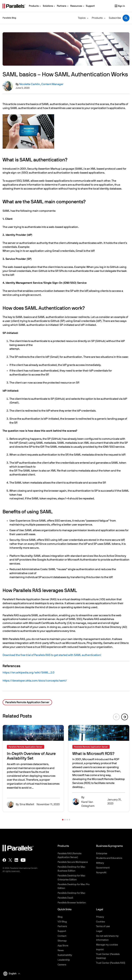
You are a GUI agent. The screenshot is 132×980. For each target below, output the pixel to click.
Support (62, 931)
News (61, 950)
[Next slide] (125, 717)
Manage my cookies (107, 945)
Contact (62, 936)
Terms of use (103, 926)
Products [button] (97, 18)
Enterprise (102, 854)
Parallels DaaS (65, 898)
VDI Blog (62, 922)
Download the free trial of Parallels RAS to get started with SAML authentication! (52, 655)
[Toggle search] (126, 18)
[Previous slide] (116, 717)
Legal (99, 931)
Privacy (100, 917)
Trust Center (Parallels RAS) (111, 963)
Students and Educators (109, 858)
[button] (63, 820)
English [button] (10, 974)
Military (100, 863)
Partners (62, 926)
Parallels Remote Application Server (27, 702)
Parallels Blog (9, 18)
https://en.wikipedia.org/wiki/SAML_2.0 (28, 673)
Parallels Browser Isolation (72, 903)
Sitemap (62, 941)
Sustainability (65, 955)
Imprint (100, 950)
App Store (63, 946)
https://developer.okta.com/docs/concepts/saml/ (35, 681)
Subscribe (115, 18)
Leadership (64, 960)
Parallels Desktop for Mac (71, 893)
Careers (62, 965)
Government (103, 868)
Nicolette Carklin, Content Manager (41, 84)
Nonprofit (101, 873)
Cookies (100, 922)
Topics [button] (82, 18)
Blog (60, 917)
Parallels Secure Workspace (73, 862)
